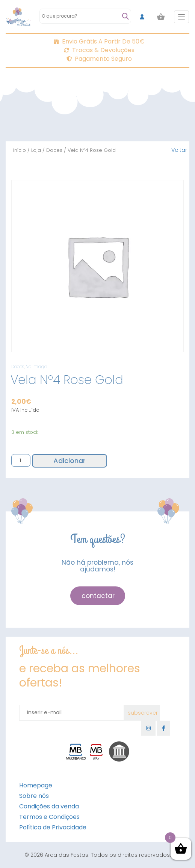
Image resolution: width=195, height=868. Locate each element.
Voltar (179, 150)
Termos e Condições (49, 817)
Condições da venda (49, 806)
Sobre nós (34, 796)
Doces (54, 150)
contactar (98, 596)
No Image (36, 367)
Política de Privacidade (53, 827)
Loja (36, 150)
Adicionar (70, 461)
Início (20, 150)
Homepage (36, 785)
